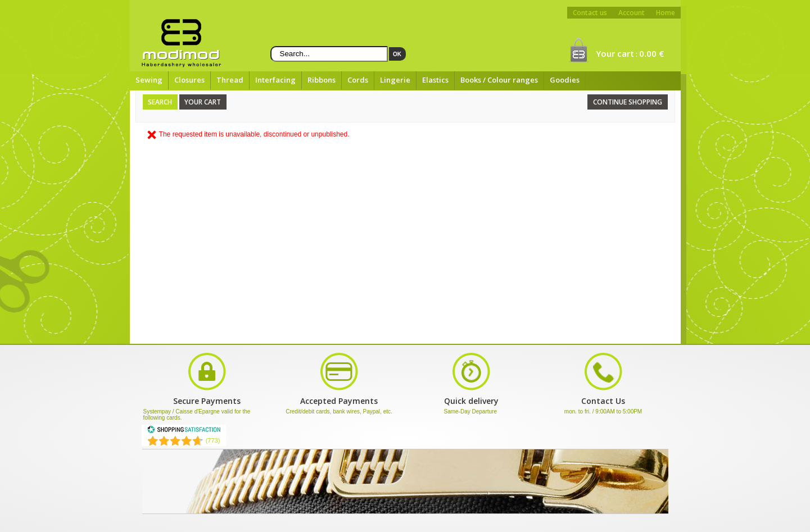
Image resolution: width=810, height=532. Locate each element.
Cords (358, 80)
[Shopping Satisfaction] (184, 431)
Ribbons (322, 80)
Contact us (590, 13)
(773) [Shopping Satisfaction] (213, 440)
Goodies (565, 80)
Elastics (435, 80)
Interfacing (275, 80)
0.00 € (651, 53)
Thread (230, 80)
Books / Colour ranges (499, 80)
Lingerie (395, 80)
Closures (189, 80)
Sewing (149, 80)
